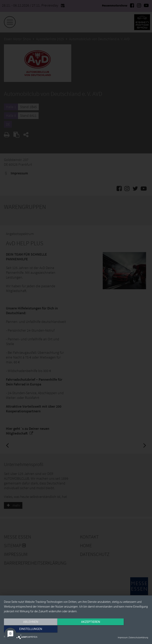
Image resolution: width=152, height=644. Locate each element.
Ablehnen (26, 630)
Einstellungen (126, 630)
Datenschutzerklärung (139, 638)
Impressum (123, 638)
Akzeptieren (76, 630)
